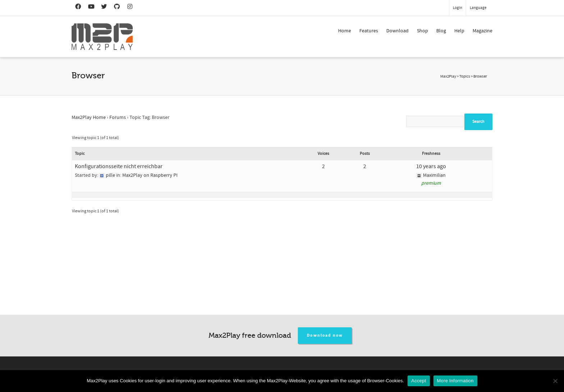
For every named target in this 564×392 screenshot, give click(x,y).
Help (459, 31)
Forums (118, 117)
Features (369, 31)
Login (458, 8)
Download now (325, 335)
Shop (422, 31)
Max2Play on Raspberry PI (150, 175)
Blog (441, 31)
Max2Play (448, 77)
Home (345, 31)
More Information (455, 381)
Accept (419, 381)
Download (397, 31)
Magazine (483, 31)
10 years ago (431, 166)
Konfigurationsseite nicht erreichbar (119, 166)
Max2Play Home (89, 117)
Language (478, 8)
